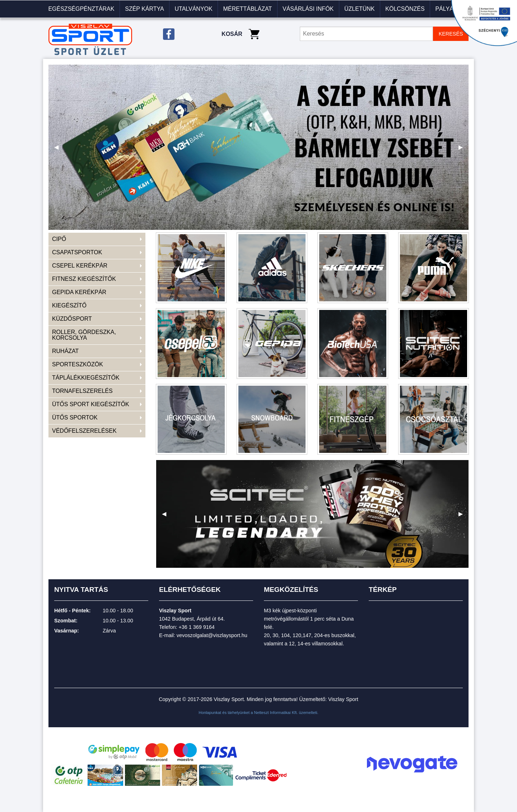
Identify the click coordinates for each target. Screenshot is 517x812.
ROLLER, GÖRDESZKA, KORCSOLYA (84, 335)
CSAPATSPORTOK (77, 252)
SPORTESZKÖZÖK (78, 364)
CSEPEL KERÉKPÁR (80, 266)
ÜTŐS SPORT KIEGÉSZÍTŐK (91, 404)
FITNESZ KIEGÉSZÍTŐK (84, 279)
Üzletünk (359, 9)
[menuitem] (81, 9)
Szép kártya (144, 9)
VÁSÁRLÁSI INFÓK (308, 9)
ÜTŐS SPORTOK (75, 417)
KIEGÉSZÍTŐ (69, 305)
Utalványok (193, 9)
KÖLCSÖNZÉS (405, 9)
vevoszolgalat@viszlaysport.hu (212, 635)
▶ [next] (464, 150)
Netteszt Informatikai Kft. (276, 713)
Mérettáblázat (247, 9)
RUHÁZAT (65, 351)
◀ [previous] (59, 150)
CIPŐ (59, 239)
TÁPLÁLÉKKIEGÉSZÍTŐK (86, 378)
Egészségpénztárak (81, 9)
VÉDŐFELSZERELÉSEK (84, 431)
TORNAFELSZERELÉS (82, 391)
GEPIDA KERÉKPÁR (79, 292)
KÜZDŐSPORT (72, 319)
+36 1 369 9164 (196, 627)
